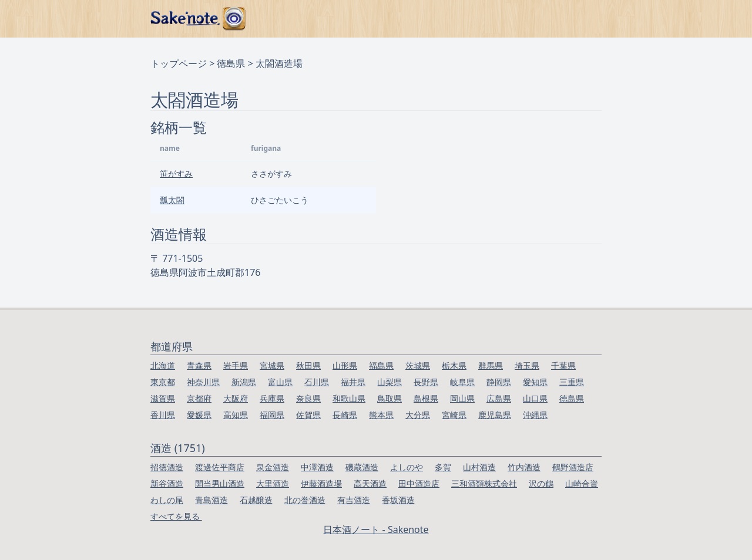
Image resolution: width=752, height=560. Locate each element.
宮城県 (272, 365)
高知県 (236, 415)
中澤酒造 (317, 467)
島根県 (426, 398)
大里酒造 (273, 483)
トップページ (179, 63)
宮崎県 (454, 415)
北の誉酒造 (305, 500)
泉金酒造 (273, 467)
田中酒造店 (419, 483)
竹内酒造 (524, 467)
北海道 (163, 365)
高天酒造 (370, 483)
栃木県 (454, 365)
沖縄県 (535, 415)
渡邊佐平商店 (220, 467)
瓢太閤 (172, 200)
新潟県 (244, 382)
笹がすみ (176, 173)
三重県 (572, 382)
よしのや (407, 467)
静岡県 (499, 382)
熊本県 (381, 415)
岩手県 (236, 365)
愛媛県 (199, 415)
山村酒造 (479, 467)
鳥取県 (390, 398)
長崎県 (345, 415)
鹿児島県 (495, 415)
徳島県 (231, 63)
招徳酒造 (167, 467)
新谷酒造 (167, 483)
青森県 (199, 365)
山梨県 (390, 382)
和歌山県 (349, 398)
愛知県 (535, 382)
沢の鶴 (541, 483)
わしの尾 (167, 500)
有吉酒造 (354, 500)
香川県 (163, 415)
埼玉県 (527, 365)
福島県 (381, 365)
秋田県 (308, 365)
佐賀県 (308, 415)
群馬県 (491, 365)
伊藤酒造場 (321, 483)
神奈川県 (203, 382)
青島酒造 (211, 500)
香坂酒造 (398, 500)
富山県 (280, 382)
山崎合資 (582, 483)
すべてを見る (176, 516)
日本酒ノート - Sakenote (376, 529)
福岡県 (272, 415)
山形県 (345, 365)
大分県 (418, 415)
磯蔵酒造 (362, 467)
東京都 (163, 382)
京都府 (199, 398)
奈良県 (308, 398)
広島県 (499, 398)
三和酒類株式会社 (484, 483)
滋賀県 (163, 398)
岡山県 (462, 398)
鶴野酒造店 (573, 467)
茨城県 (418, 365)
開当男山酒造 (220, 483)
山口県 (535, 398)
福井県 (353, 382)
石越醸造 (256, 500)
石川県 (317, 382)
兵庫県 (272, 398)
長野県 (426, 382)
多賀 (443, 467)
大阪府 (236, 398)
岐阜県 (462, 382)
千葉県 (563, 365)
